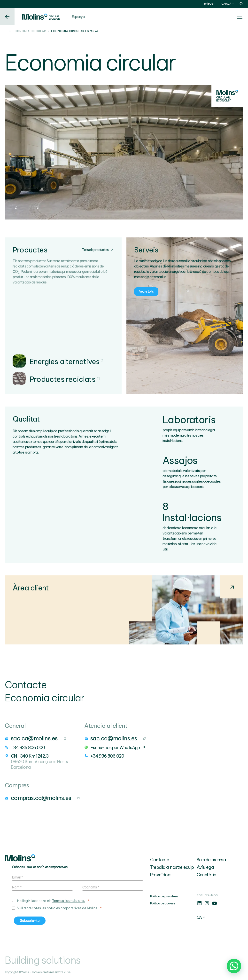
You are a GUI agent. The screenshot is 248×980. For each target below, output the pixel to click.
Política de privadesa (164, 896)
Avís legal (205, 867)
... (6, 31)
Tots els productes (98, 250)
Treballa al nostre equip (172, 867)
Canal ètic (206, 875)
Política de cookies (163, 903)
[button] (234, 966)
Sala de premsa (211, 860)
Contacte (160, 860)
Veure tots (146, 291)
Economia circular (29, 31)
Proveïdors (161, 875)
